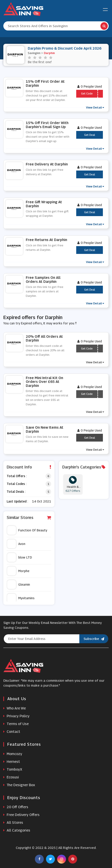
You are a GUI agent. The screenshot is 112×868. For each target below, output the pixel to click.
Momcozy (13, 754)
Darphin (49, 53)
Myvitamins (21, 598)
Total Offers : (17, 476)
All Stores (13, 823)
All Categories (17, 830)
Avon (16, 544)
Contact (12, 732)
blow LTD (20, 557)
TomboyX (13, 769)
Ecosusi (11, 777)
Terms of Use (16, 724)
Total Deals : (16, 491)
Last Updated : (17, 501)
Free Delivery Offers (21, 815)
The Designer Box (19, 785)
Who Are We (15, 708)
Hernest (12, 762)
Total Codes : (17, 484)
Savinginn (34, 53)
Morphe (18, 571)
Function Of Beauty (27, 530)
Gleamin (19, 585)
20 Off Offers (16, 807)
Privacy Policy (16, 716)
